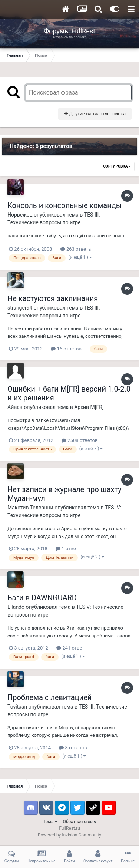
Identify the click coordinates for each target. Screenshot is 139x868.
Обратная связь (80, 822)
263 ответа (76, 249)
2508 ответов (80, 440)
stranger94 (20, 308)
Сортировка (117, 166)
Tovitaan (17, 707)
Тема (50, 822)
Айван (15, 407)
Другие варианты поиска (95, 114)
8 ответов (73, 748)
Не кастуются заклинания (53, 298)
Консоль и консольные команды (64, 205)
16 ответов (66, 349)
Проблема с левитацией (49, 697)
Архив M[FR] (89, 407)
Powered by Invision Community (69, 835)
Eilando (16, 607)
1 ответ (67, 549)
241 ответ (70, 648)
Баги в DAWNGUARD (42, 598)
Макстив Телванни (30, 508)
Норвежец (20, 215)
